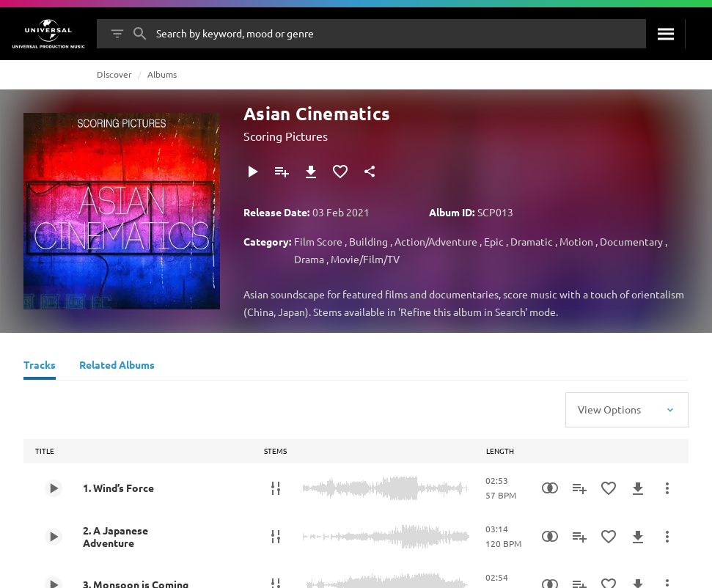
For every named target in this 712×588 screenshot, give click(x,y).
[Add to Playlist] (282, 172)
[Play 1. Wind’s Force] (54, 488)
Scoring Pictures (286, 136)
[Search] (665, 34)
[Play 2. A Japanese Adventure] (54, 537)
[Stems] (276, 488)
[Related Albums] (117, 367)
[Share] (370, 172)
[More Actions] (667, 488)
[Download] (311, 172)
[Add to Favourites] (340, 172)
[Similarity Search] (550, 488)
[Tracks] (40, 367)
